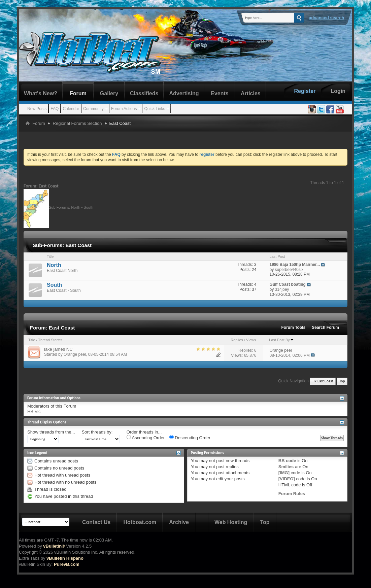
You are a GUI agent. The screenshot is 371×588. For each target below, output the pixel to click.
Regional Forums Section (77, 123)
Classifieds (144, 93)
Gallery (109, 93)
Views (251, 340)
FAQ (55, 109)
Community (93, 109)
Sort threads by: (97, 432)
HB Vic (34, 411)
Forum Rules (292, 494)
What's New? (41, 93)
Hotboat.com (140, 522)
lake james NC (58, 349)
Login (338, 91)
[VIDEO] (287, 479)
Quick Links (155, 109)
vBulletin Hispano (65, 558)
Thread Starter (50, 340)
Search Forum (325, 327)
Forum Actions (124, 109)
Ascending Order (146, 438)
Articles (251, 93)
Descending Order (190, 438)
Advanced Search (327, 18)
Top (342, 381)
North (76, 207)
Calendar (71, 109)
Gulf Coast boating (288, 284)
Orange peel (75, 354)
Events (220, 93)
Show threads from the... (51, 432)
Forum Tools (294, 327)
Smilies (286, 467)
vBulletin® (54, 546)
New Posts (37, 109)
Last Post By (281, 340)
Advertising (184, 93)
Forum (78, 93)
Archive (179, 522)
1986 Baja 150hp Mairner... (295, 265)
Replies (237, 340)
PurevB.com (67, 564)
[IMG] (284, 473)
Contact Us (96, 522)
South (88, 207)
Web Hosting (231, 522)
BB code (287, 461)
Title (32, 340)
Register (305, 91)
